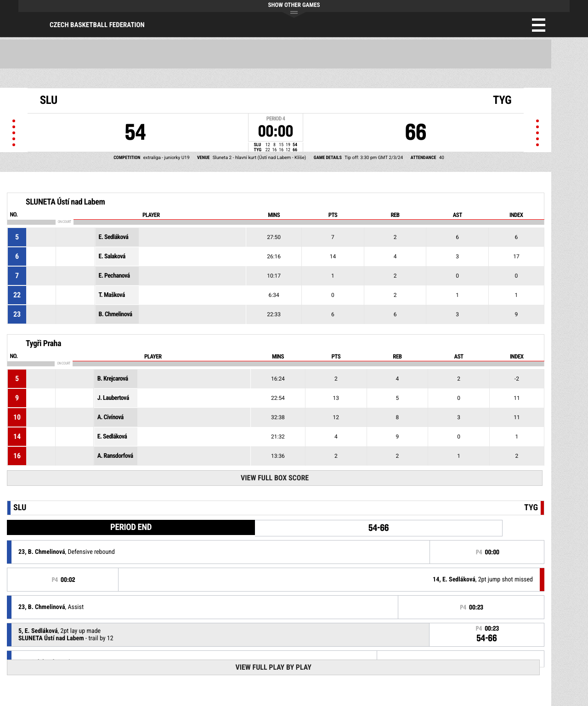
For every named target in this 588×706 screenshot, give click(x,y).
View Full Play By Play (273, 667)
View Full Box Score (275, 478)
